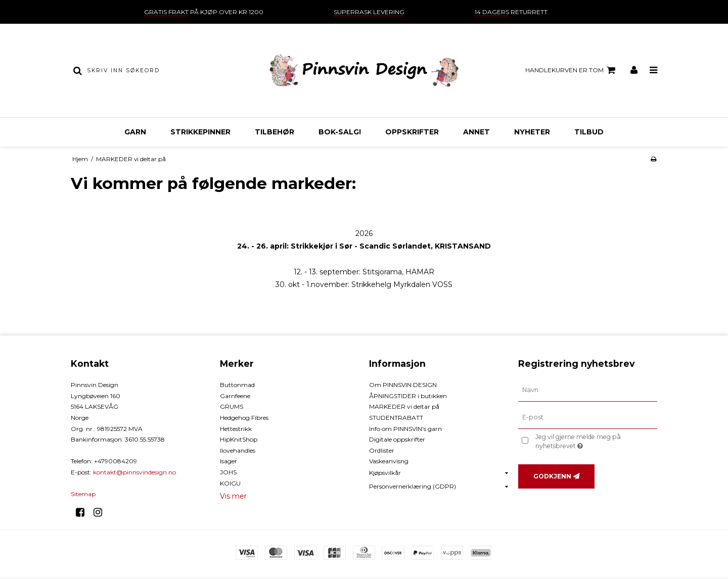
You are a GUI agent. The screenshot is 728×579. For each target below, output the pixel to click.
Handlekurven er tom (572, 70)
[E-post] (588, 417)
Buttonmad (237, 385)
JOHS (228, 472)
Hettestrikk (236, 429)
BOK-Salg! (340, 132)
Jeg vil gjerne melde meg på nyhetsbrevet (595, 441)
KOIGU (230, 483)
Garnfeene (235, 396)
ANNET (476, 132)
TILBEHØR (275, 132)
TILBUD (589, 132)
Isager (229, 461)
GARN (135, 132)
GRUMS (232, 406)
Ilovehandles (238, 450)
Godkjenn (552, 476)
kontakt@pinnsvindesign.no (134, 472)
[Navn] (588, 390)
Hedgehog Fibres (244, 418)
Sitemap (83, 494)
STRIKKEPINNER (200, 132)
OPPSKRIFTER (412, 132)
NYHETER (532, 132)
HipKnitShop (239, 439)
